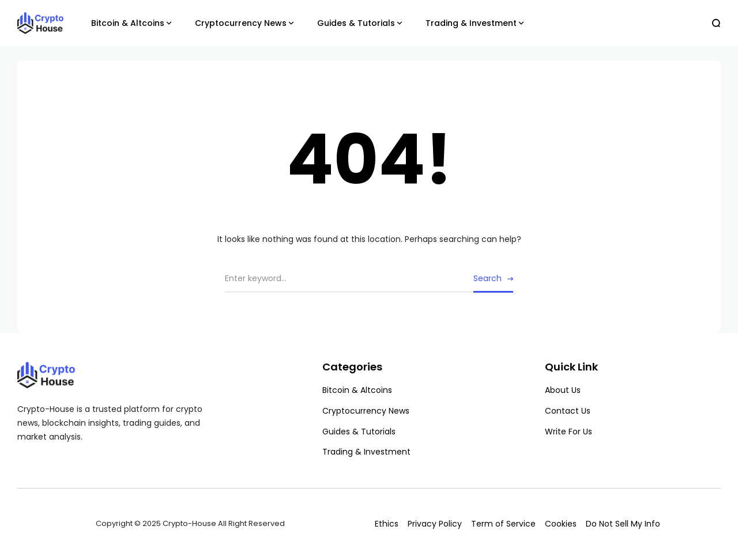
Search (487, 278)
